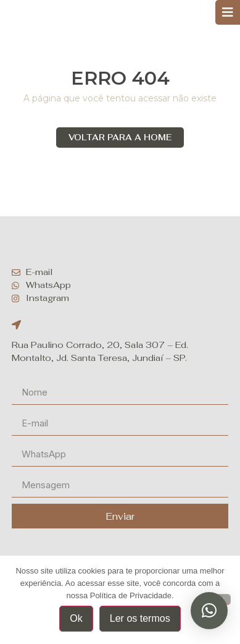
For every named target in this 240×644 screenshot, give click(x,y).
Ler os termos (140, 618)
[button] (209, 611)
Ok (76, 618)
